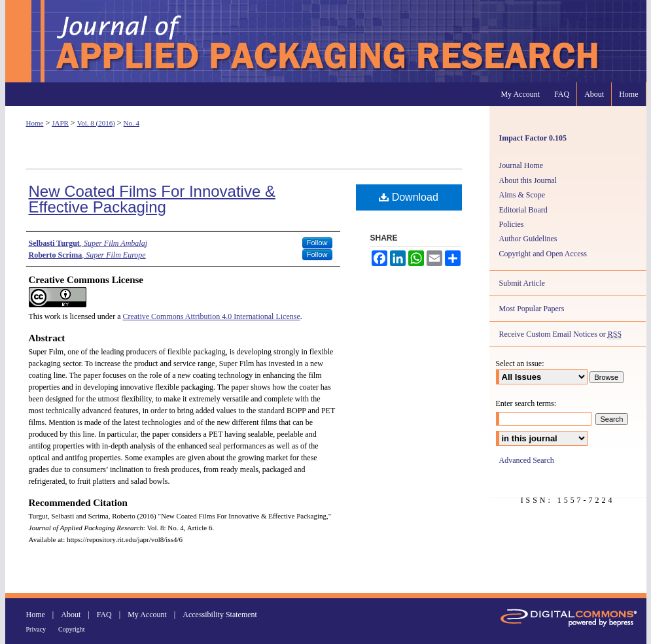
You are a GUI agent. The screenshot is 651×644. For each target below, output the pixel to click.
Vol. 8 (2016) (96, 123)
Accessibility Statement (220, 615)
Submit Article (522, 283)
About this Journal (528, 180)
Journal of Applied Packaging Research (326, 41)
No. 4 (132, 123)
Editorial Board (523, 210)
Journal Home (521, 165)
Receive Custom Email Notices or (561, 334)
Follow (317, 243)
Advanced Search (527, 460)
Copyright (72, 629)
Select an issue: (520, 364)
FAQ (104, 615)
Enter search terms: (526, 403)
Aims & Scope (522, 195)
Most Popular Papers (532, 309)
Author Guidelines (528, 239)
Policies (512, 224)
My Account (147, 615)
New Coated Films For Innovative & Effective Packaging (152, 199)
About (71, 615)
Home (35, 123)
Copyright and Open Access (543, 254)
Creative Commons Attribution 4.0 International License (211, 316)
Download (409, 197)
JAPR (60, 123)
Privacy (36, 629)
